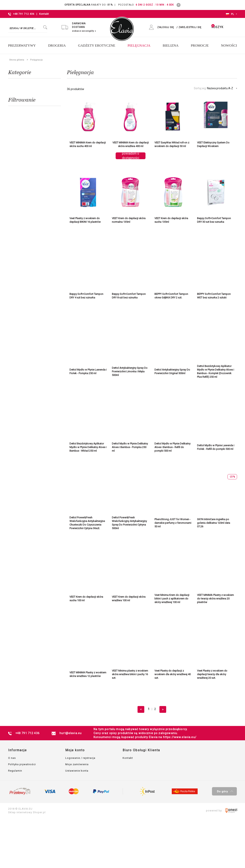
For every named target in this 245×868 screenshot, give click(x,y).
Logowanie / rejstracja (80, 759)
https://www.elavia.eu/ (180, 738)
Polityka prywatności (22, 765)
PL (230, 14)
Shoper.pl (39, 813)
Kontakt (44, 14)
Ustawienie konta (77, 771)
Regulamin (15, 771)
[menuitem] (24, 46)
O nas (12, 759)
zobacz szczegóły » (84, 31)
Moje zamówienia (77, 765)
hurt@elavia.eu (71, 734)
